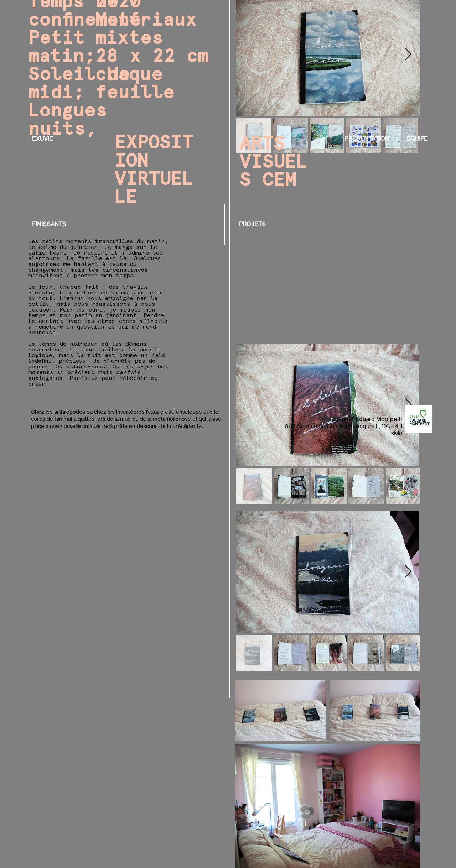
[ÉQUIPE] (417, 139)
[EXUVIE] (43, 139)
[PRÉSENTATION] (369, 139)
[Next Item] (408, 55)
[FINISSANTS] (49, 224)
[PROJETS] (253, 224)
